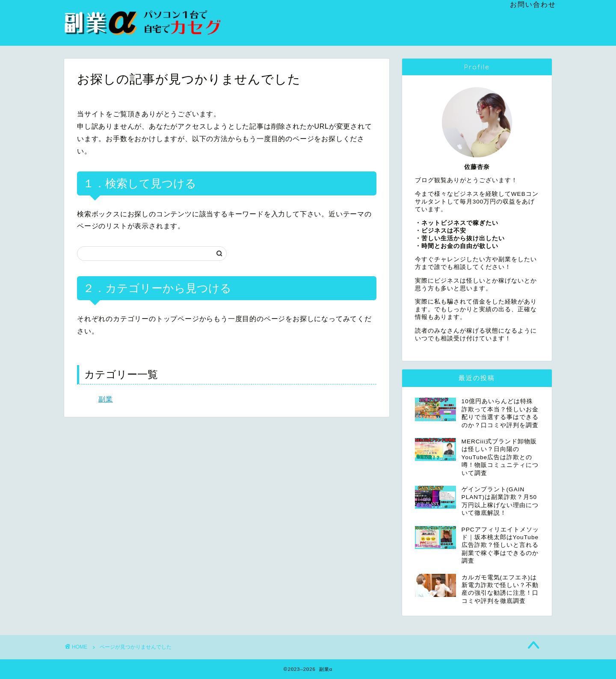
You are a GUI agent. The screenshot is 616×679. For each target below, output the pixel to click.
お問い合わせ (533, 4)
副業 (106, 399)
